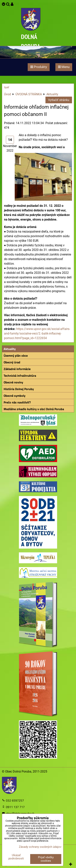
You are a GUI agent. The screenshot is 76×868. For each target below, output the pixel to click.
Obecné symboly (15, 396)
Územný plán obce (16, 356)
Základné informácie (17, 369)
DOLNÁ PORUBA (31, 41)
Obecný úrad (12, 362)
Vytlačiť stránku (59, 100)
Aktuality (10, 349)
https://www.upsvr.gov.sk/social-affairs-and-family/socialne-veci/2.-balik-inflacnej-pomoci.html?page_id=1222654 (37, 333)
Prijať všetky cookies (46, 859)
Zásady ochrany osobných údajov (40, 847)
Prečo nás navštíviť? (17, 402)
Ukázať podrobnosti (16, 857)
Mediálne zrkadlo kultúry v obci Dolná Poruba (34, 409)
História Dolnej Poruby (19, 389)
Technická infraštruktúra (20, 376)
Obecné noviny (13, 382)
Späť (7, 87)
